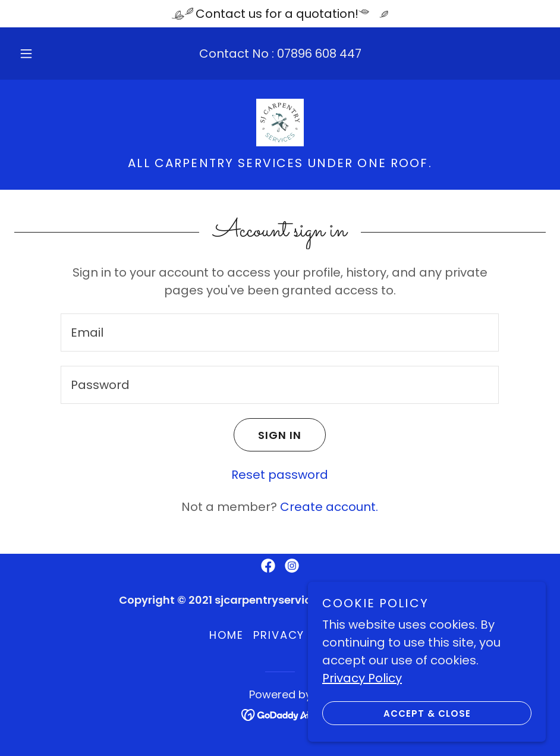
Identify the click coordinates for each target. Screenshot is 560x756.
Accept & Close (397, 713)
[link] (280, 123)
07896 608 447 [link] (319, 54)
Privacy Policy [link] (302, 635)
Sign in (268, 435)
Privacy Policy (362, 678)
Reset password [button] (280, 475)
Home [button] (226, 635)
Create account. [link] (329, 507)
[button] (38, 54)
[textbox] (280, 332)
